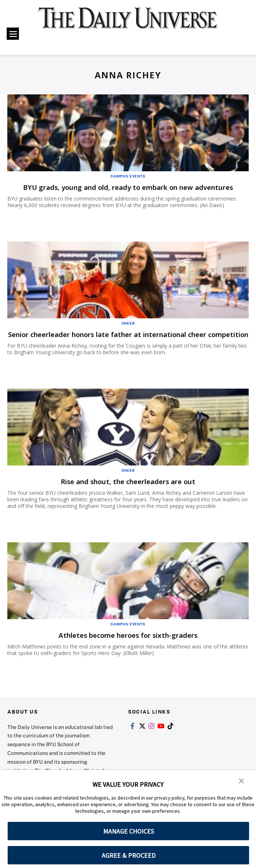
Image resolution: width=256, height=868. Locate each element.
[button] (241, 781)
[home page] (128, 23)
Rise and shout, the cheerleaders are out (128, 491)
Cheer (128, 323)
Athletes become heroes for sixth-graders (128, 644)
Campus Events (128, 176)
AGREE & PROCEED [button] (129, 855)
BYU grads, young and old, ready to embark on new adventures (128, 187)
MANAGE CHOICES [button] (129, 831)
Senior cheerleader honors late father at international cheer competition (118, 339)
